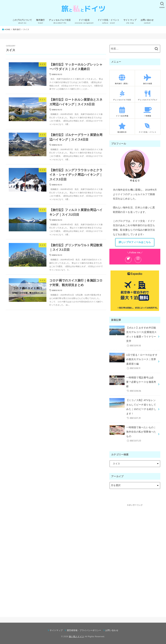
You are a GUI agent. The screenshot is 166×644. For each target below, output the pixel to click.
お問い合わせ (112, 630)
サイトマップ (56, 630)
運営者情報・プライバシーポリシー (84, 630)
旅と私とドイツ (76, 636)
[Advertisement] (135, 556)
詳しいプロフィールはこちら (135, 242)
